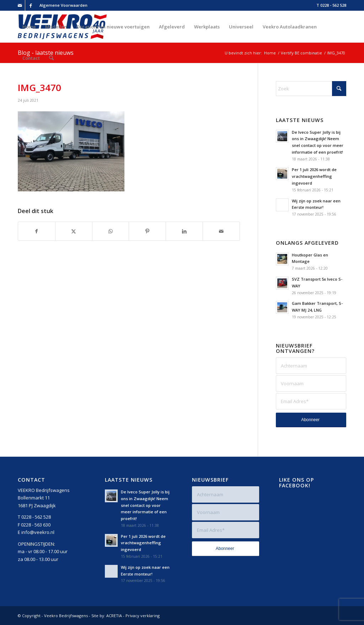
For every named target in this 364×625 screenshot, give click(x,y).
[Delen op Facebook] (37, 231)
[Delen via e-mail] (221, 231)
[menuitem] (62, 5)
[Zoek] (51, 58)
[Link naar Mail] (20, 5)
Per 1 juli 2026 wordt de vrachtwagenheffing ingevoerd (314, 176)
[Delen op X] (74, 231)
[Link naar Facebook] (31, 5)
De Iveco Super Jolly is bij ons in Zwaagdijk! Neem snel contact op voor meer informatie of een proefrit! (145, 505)
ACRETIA (114, 616)
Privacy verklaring (143, 616)
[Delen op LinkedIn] (184, 231)
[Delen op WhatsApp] (111, 231)
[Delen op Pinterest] (147, 231)
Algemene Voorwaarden (63, 5)
